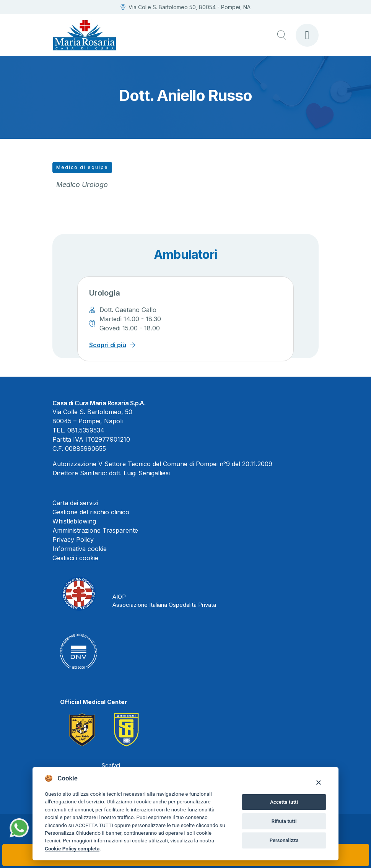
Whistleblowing (74, 521)
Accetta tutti (284, 802)
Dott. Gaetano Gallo (128, 310)
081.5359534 (86, 430)
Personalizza (59, 833)
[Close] (318, 782)
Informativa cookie (80, 549)
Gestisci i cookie (75, 558)
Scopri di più (108, 345)
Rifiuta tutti (284, 821)
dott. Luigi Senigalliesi (139, 473)
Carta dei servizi (75, 503)
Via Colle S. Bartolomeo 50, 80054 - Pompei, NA (185, 7)
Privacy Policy (73, 540)
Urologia (105, 293)
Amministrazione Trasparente (95, 530)
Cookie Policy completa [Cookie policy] (72, 848)
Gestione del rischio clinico (91, 512)
